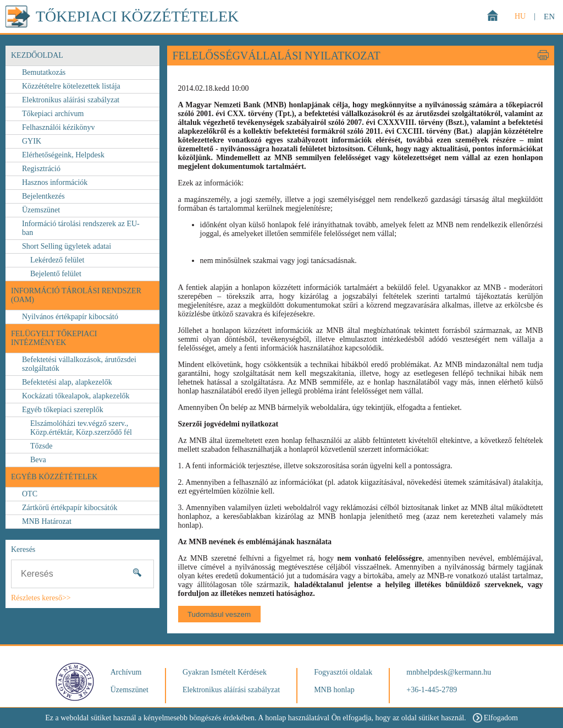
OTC (30, 494)
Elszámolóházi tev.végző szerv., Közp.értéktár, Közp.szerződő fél (81, 428)
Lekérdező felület (57, 260)
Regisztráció (41, 169)
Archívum (126, 672)
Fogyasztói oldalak (343, 672)
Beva (38, 460)
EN (549, 17)
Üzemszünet (41, 210)
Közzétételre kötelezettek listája (71, 86)
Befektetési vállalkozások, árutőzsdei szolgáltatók (79, 364)
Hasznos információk (55, 182)
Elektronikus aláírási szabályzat (71, 100)
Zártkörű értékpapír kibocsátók (70, 508)
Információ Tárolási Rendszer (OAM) (76, 295)
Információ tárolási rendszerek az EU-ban (81, 228)
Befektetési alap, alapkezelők (67, 382)
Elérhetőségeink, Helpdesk (63, 155)
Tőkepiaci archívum (53, 114)
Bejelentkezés (43, 196)
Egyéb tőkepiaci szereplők (63, 410)
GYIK (32, 141)
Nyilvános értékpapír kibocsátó (70, 317)
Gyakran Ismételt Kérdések (225, 672)
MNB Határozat (47, 521)
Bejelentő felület (56, 274)
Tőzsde (41, 446)
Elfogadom (495, 718)
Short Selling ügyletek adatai (67, 246)
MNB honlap (334, 690)
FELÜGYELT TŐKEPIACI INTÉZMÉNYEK (54, 338)
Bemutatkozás (44, 72)
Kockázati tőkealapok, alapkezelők (76, 396)
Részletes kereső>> (41, 598)
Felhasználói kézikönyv (59, 127)
